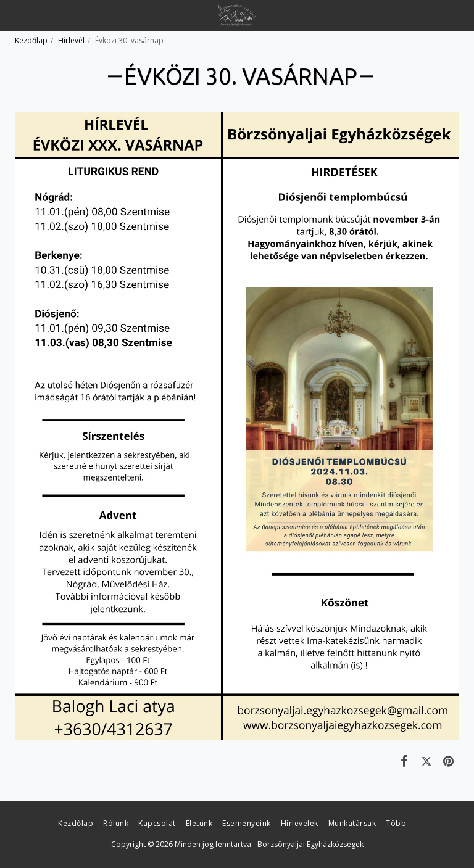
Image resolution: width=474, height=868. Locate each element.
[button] (14, 14)
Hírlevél (71, 40)
